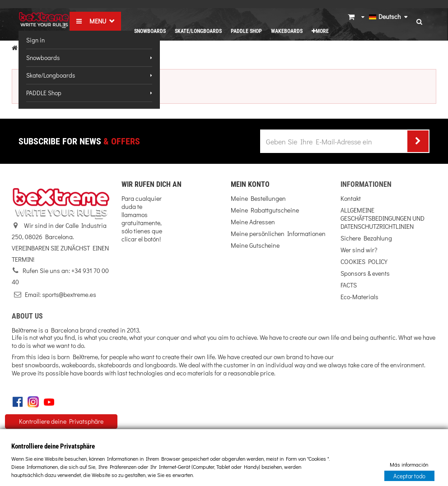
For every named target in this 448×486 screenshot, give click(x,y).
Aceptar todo (409, 475)
